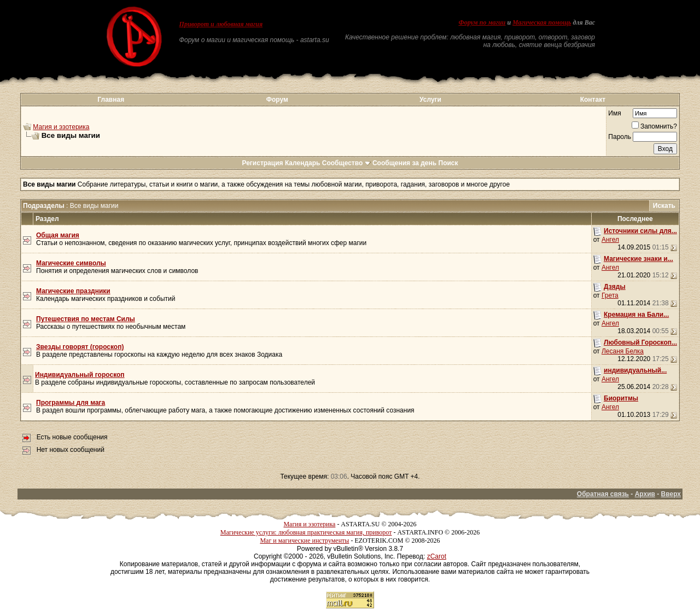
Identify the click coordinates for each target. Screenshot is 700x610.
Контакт (593, 100)
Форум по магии (482, 22)
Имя (614, 113)
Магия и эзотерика (61, 127)
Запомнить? (654, 126)
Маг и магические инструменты (304, 541)
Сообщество (346, 163)
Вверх (671, 494)
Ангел (610, 240)
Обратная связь (603, 494)
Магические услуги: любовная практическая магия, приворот (306, 532)
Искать (664, 206)
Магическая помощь (542, 22)
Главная (111, 100)
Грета (610, 295)
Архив (645, 494)
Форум (277, 100)
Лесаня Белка (623, 351)
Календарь (303, 163)
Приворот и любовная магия (221, 24)
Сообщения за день (404, 163)
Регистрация (262, 163)
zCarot (437, 556)
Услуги (430, 100)
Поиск (448, 163)
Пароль (620, 137)
